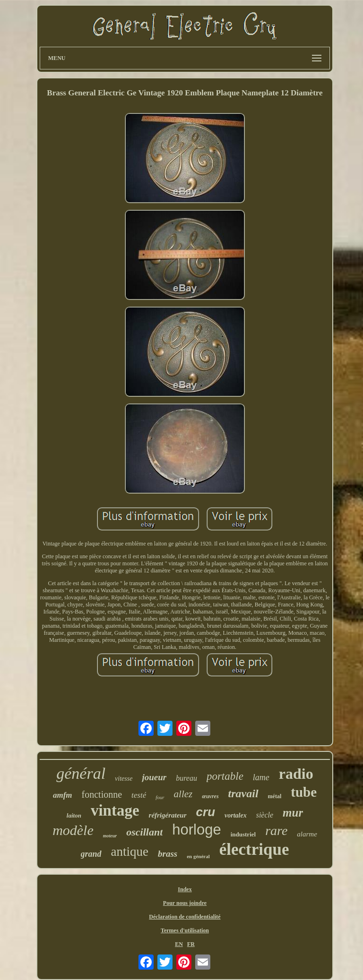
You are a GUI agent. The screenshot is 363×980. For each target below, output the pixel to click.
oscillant (144, 832)
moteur (110, 836)
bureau (186, 778)
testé (139, 795)
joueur (154, 777)
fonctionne (102, 794)
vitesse (124, 779)
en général (198, 856)
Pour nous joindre (185, 903)
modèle (73, 830)
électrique (254, 849)
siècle (265, 815)
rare (276, 831)
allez (183, 794)
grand (91, 854)
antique (130, 852)
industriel (243, 834)
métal (275, 796)
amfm (63, 795)
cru (206, 812)
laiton (74, 815)
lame (261, 777)
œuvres (210, 796)
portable (225, 776)
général (81, 773)
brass (168, 854)
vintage (115, 810)
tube (304, 792)
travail (243, 793)
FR (191, 944)
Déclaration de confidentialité (185, 917)
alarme (307, 834)
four (160, 797)
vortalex (236, 815)
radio (296, 774)
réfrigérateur (168, 815)
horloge (196, 830)
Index (185, 889)
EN (179, 944)
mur (293, 813)
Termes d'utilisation (185, 930)
